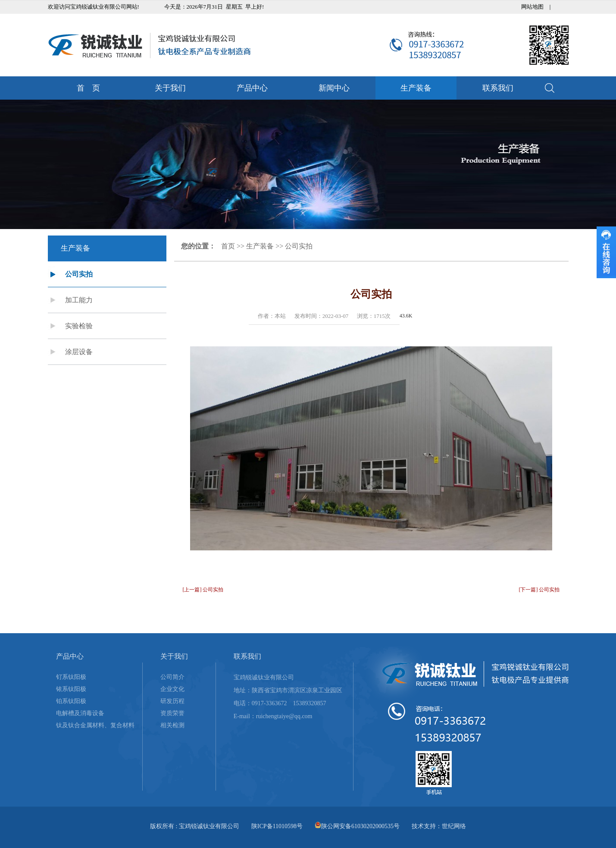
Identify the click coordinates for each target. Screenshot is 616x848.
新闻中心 (334, 88)
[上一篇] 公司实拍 (203, 590)
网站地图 (532, 7)
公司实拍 (79, 274)
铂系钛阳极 (71, 701)
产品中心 (252, 88)
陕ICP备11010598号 (277, 826)
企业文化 (172, 689)
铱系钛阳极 (71, 689)
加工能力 (79, 300)
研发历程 (172, 701)
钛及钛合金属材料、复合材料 (95, 725)
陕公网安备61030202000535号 (360, 826)
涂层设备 (79, 352)
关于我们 (170, 88)
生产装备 (416, 88)
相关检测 (172, 725)
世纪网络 (454, 826)
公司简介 (172, 677)
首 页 (88, 88)
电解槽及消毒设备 (80, 713)
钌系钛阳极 (71, 677)
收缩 (606, 252)
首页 (228, 246)
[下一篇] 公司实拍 (539, 590)
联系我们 (498, 88)
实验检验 (79, 326)
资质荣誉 (172, 713)
